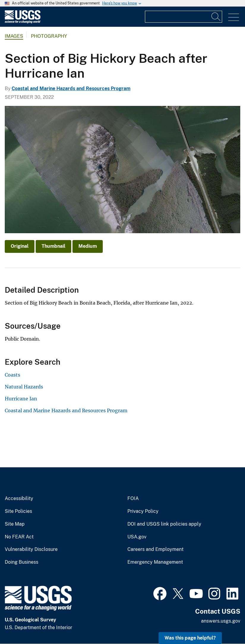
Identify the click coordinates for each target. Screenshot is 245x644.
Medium (88, 246)
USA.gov (137, 537)
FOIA (133, 499)
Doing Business (22, 562)
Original (20, 246)
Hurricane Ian (21, 399)
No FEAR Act (19, 537)
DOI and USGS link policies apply (164, 524)
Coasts (12, 375)
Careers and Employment (155, 549)
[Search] (216, 17)
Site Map (15, 524)
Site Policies (18, 511)
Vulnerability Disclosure (31, 549)
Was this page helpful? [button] (190, 638)
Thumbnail (53, 246)
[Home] (23, 22)
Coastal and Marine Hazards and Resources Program (71, 88)
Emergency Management (155, 562)
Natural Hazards (24, 387)
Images (14, 36)
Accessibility (19, 499)
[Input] (184, 17)
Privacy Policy (143, 511)
